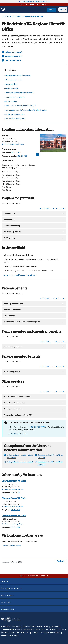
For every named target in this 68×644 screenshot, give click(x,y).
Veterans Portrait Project (10, 635)
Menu (63, 9)
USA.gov (35, 632)
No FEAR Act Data (23, 632)
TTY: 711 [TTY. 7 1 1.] (44, 427)
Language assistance (8, 609)
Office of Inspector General (11, 629)
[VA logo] (3, 10)
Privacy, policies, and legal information (50, 629)
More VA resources (7, 595)
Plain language (28, 629)
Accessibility (5, 626)
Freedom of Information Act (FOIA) (36, 626)
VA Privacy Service (7, 632)
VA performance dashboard (50, 632)
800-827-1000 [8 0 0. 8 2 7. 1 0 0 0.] (35, 427)
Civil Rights (16, 626)
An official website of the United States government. (35, 1)
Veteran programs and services (11, 588)
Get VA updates (6, 602)
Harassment (55, 626)
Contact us (5, 581)
